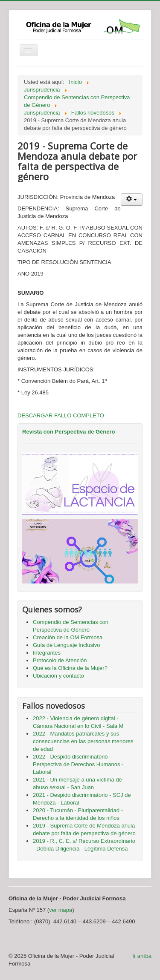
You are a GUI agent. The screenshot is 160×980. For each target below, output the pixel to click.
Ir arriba (142, 956)
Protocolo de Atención (60, 660)
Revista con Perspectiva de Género (68, 432)
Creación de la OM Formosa (68, 637)
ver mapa (61, 910)
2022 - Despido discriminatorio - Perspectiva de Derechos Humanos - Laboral (78, 764)
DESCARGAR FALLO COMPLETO (61, 415)
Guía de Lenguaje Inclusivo (67, 645)
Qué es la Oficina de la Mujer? (70, 668)
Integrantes (47, 653)
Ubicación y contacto (58, 676)
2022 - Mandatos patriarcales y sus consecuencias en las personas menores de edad (83, 741)
